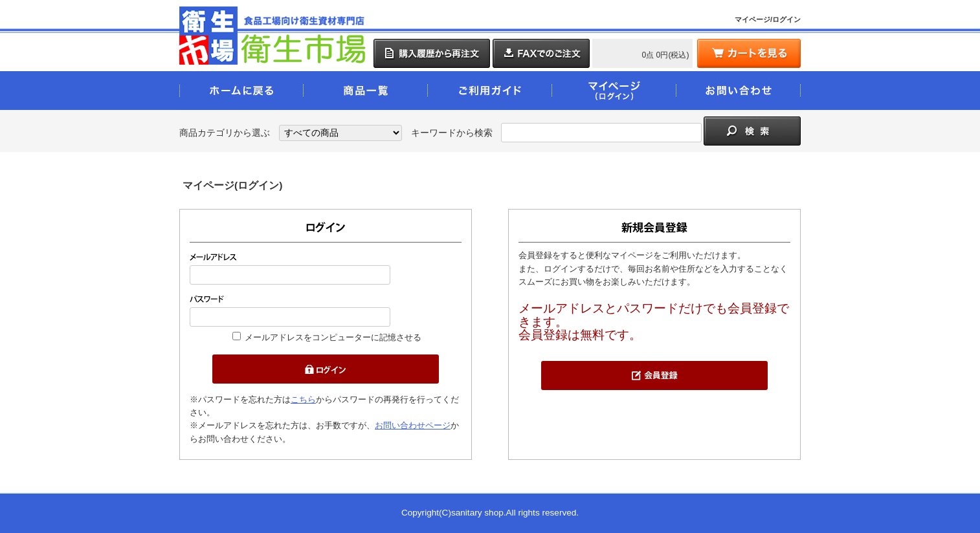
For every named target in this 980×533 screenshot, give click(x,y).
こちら (303, 399)
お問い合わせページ (413, 425)
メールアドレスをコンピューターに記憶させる (333, 337)
